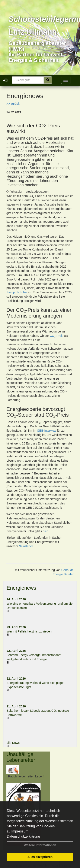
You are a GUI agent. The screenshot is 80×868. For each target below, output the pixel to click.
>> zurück (13, 104)
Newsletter (26, 546)
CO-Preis (56, 336)
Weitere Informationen (40, 845)
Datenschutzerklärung (23, 836)
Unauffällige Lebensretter (21, 757)
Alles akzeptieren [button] (40, 857)
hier (45, 531)
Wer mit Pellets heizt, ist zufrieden (29, 631)
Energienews (21, 588)
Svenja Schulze (17, 292)
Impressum (20, 831)
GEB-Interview (47, 431)
